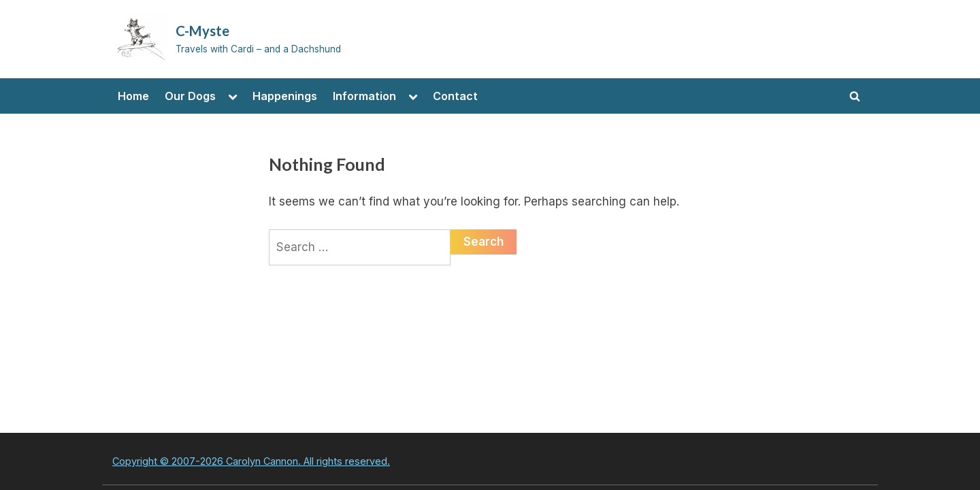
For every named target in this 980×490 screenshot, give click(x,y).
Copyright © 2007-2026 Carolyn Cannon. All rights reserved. (251, 461)
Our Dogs (190, 96)
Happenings (285, 96)
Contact (455, 96)
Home (133, 96)
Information (364, 96)
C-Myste (202, 31)
